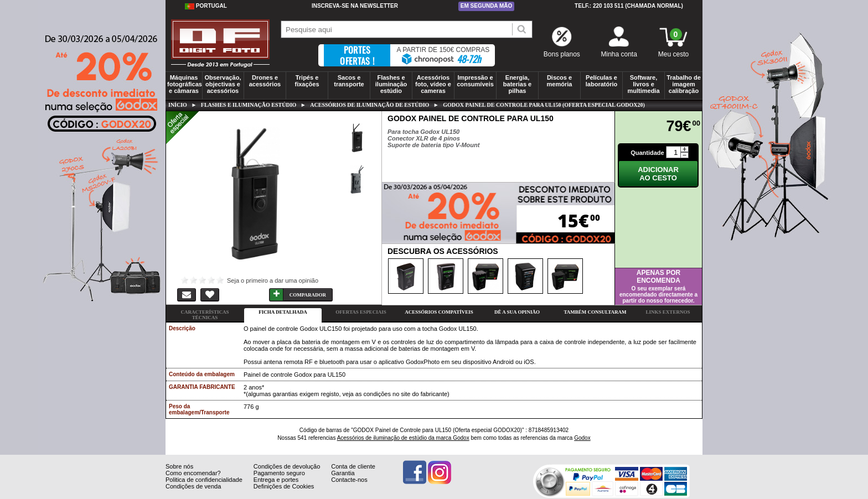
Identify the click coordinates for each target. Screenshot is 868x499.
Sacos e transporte (349, 81)
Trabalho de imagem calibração (684, 84)
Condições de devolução (287, 475)
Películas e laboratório (601, 81)
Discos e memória (560, 81)
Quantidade (647, 153)
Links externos (668, 312)
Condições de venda (193, 495)
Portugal (206, 6)
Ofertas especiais (361, 312)
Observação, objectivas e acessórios (223, 84)
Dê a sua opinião (517, 312)
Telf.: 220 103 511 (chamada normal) (629, 6)
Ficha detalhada (283, 312)
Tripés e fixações (307, 81)
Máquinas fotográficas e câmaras (185, 84)
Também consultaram (595, 312)
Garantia (343, 481)
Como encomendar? (193, 481)
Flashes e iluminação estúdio (391, 84)
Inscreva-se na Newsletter (355, 6)
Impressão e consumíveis (475, 81)
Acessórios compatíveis (439, 312)
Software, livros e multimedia (643, 84)
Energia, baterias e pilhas (517, 84)
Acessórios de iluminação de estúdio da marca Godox (403, 438)
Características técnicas (205, 315)
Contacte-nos (349, 488)
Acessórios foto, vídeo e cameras (433, 84)
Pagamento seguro (279, 481)
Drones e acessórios (265, 81)
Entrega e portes (276, 488)
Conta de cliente (353, 475)
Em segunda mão (487, 6)
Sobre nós (179, 475)
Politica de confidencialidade (204, 488)
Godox (582, 438)
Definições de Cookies (284, 495)
